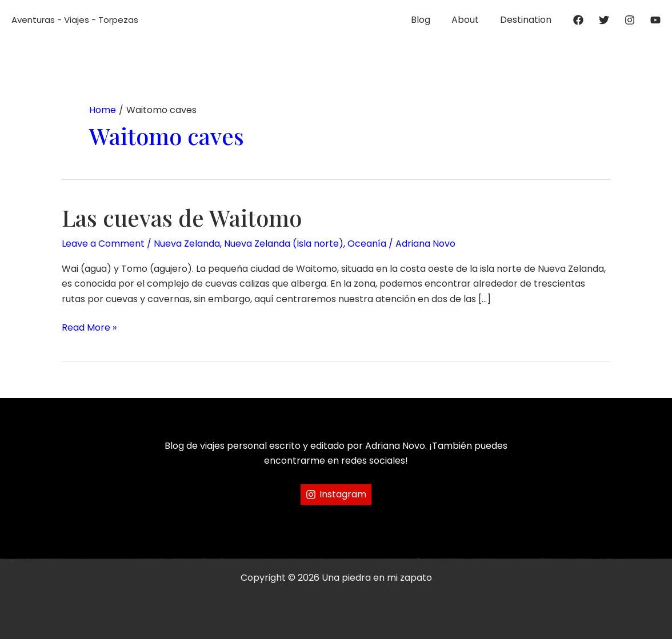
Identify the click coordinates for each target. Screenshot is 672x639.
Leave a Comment (103, 244)
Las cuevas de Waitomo (182, 217)
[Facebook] (578, 20)
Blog (427, 20)
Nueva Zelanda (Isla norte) (284, 244)
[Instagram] (630, 20)
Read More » (89, 328)
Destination (527, 20)
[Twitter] (604, 20)
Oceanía (367, 244)
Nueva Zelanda (187, 244)
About (469, 20)
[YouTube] (655, 20)
